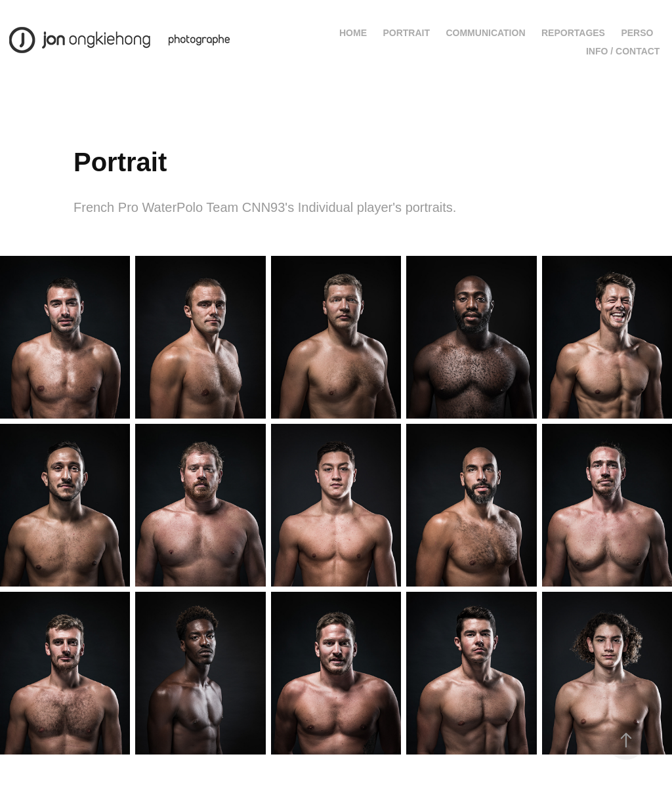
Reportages (573, 33)
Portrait (406, 33)
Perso (637, 33)
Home (353, 33)
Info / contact (623, 51)
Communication (485, 33)
